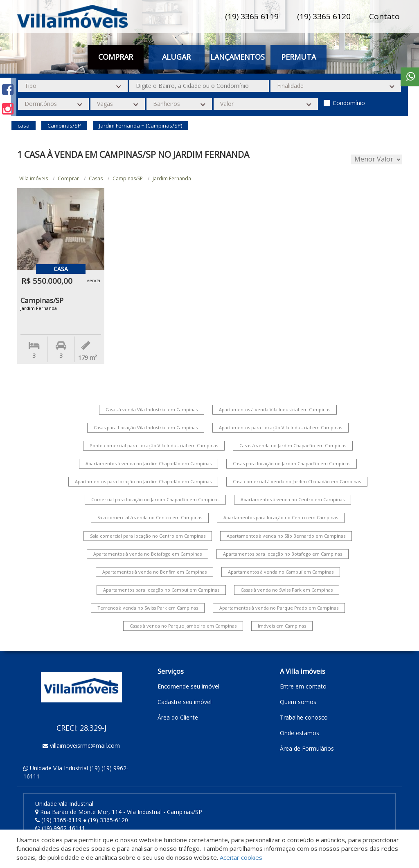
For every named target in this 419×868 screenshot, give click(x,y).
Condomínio (349, 103)
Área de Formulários (307, 748)
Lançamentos (238, 57)
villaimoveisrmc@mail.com (85, 746)
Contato (384, 16)
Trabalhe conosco (304, 717)
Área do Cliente (178, 717)
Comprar (116, 57)
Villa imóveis (34, 178)
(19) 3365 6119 (252, 16)
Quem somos (298, 702)
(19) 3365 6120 (324, 16)
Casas (96, 178)
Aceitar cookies (241, 857)
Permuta (298, 57)
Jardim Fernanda (172, 178)
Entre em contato (303, 686)
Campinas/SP (128, 178)
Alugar (176, 57)
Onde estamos (300, 733)
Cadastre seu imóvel (185, 702)
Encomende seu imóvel (188, 686)
